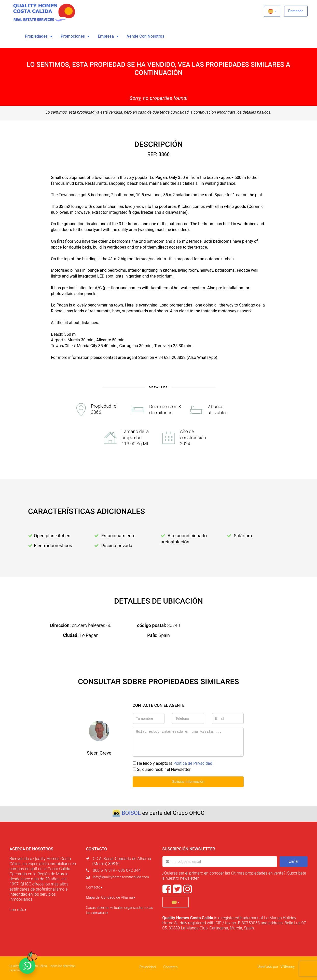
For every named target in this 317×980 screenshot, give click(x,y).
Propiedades (36, 36)
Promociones (73, 36)
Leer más (18, 910)
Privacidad (147, 967)
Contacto (94, 887)
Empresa (106, 36)
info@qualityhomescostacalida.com (121, 877)
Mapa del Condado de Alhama (111, 897)
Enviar (294, 861)
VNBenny (287, 966)
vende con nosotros (146, 36)
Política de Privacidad (193, 763)
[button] (272, 11)
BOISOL (131, 813)
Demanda (296, 11)
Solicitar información (188, 782)
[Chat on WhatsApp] (27, 966)
